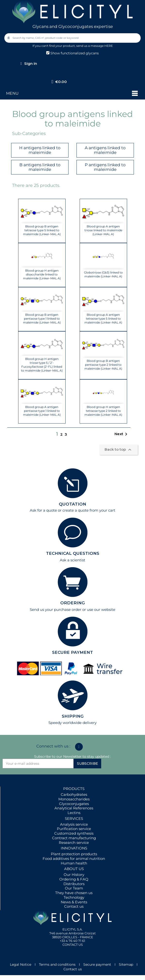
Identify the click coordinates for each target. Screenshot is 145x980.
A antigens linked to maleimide (105, 150)
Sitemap (126, 964)
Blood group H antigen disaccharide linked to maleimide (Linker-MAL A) (42, 274)
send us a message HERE (95, 46)
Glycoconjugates (74, 804)
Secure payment (97, 964)
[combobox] (73, 38)
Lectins (74, 813)
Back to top (119, 450)
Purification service (74, 829)
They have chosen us (74, 893)
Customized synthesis (74, 833)
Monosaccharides (74, 799)
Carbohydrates (74, 794)
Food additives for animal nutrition (74, 859)
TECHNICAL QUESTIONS (73, 553)
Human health (74, 863)
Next (122, 434)
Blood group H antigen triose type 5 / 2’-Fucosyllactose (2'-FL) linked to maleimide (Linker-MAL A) (42, 365)
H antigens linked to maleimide (40, 150)
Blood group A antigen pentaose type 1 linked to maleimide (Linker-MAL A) (42, 411)
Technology (74, 897)
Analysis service (74, 824)
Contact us (74, 906)
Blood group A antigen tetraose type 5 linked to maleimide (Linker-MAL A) (103, 319)
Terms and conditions (57, 964)
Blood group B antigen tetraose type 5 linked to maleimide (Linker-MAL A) (42, 230)
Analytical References (74, 808)
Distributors (74, 884)
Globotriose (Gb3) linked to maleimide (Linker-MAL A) (103, 274)
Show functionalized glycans (72, 53)
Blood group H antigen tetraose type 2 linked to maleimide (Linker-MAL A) (103, 411)
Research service (74, 843)
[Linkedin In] (79, 747)
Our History (74, 875)
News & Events (74, 902)
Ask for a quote (43, 510)
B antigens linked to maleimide (40, 167)
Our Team (74, 888)
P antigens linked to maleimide (105, 167)
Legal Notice (21, 964)
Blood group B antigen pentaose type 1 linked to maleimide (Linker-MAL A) (42, 319)
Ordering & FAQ (74, 879)
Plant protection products (74, 854)
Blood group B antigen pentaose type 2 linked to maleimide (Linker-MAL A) (103, 365)
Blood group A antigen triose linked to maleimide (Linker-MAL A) (103, 230)
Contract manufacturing (74, 838)
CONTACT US (73, 945)
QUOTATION (72, 504)
